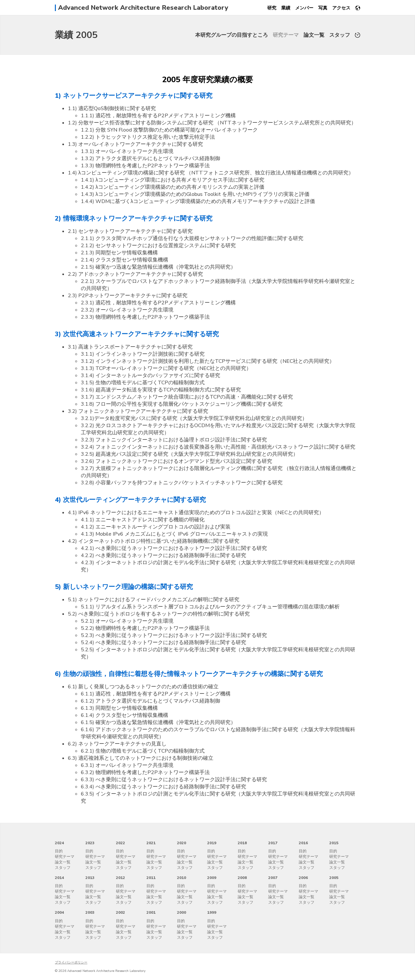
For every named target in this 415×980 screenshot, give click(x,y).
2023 (90, 843)
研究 (272, 8)
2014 (59, 878)
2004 (59, 912)
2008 (242, 878)
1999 (212, 912)
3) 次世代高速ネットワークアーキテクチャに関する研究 (137, 334)
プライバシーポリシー (71, 962)
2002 (120, 912)
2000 (182, 912)
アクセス (341, 8)
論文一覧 (314, 35)
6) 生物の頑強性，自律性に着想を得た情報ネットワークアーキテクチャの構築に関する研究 (189, 674)
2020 (182, 843)
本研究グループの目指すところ (232, 35)
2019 (212, 843)
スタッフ (340, 35)
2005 (334, 878)
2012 (120, 878)
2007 (273, 878)
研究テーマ (286, 35)
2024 (59, 843)
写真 (323, 8)
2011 (151, 878)
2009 (212, 878)
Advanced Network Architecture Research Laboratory (143, 8)
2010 (182, 878)
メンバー (304, 8)
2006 (303, 878)
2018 (242, 843)
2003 (90, 912)
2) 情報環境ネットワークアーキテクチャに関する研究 (134, 218)
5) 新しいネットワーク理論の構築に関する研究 (124, 587)
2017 (273, 843)
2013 (90, 878)
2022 (120, 843)
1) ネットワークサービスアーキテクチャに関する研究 (134, 96)
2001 (151, 912)
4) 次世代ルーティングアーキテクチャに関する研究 (130, 500)
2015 (334, 843)
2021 (151, 843)
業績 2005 (76, 35)
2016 (303, 843)
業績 (286, 8)
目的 (59, 851)
